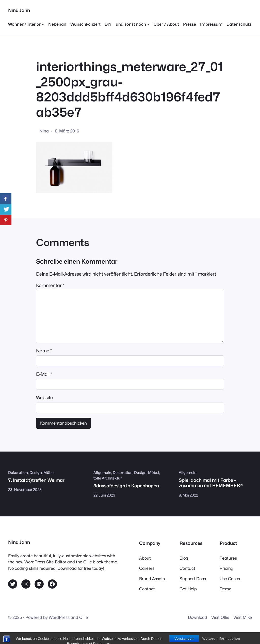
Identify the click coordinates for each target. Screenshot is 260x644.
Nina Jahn (19, 10)
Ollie (84, 617)
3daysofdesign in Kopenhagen (126, 486)
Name (44, 351)
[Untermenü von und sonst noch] (133, 24)
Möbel (49, 473)
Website (44, 398)
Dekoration (18, 473)
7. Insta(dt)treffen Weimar (36, 480)
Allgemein (102, 473)
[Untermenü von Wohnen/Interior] (26, 24)
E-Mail (44, 374)
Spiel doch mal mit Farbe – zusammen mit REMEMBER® (211, 483)
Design (36, 473)
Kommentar (50, 285)
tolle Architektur (108, 478)
